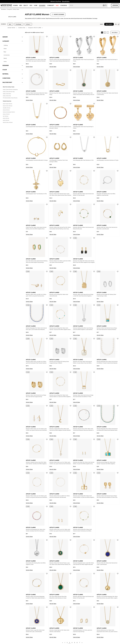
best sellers (115, 33)
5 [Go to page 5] (75, 643)
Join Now (115, 5)
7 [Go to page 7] (80, 643)
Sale (10, 24)
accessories (7, 55)
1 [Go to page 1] (65, 643)
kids (31, 6)
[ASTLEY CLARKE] (12, 17)
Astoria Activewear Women (9, 112)
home (36, 6)
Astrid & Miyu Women (8, 123)
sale (57, 6)
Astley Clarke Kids (7, 96)
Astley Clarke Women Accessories (10, 90)
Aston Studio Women (8, 104)
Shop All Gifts (66, 1)
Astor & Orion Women (8, 106)
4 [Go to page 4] (72, 643)
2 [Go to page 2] (67, 643)
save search (109, 24)
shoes (5, 49)
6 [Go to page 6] (77, 643)
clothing (6, 45)
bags (5, 52)
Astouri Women (6, 114)
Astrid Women (6, 120)
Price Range (18, 24)
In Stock (28, 24)
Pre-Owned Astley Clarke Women (10, 98)
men (21, 6)
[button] (3, 24)
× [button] (17, 28)
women (15, 6)
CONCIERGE (64, 6)
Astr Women (6, 116)
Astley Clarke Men (7, 94)
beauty (26, 6)
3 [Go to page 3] (70, 643)
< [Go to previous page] (62, 643)
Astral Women (6, 118)
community (51, 6)
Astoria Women (6, 110)
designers (42, 6)
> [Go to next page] (82, 643)
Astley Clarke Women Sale (9, 92)
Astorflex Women (7, 108)
